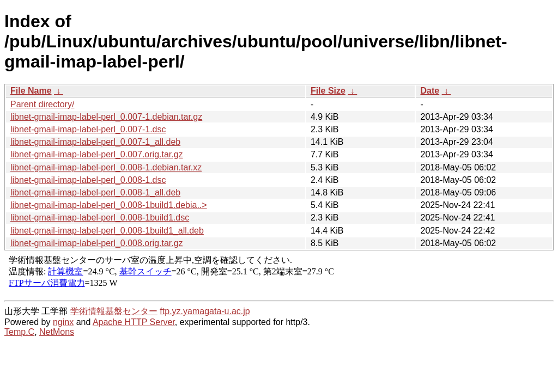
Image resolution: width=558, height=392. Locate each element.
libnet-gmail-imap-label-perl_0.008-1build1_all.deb (107, 231)
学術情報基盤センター (114, 311)
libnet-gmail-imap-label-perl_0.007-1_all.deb (95, 142)
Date (430, 91)
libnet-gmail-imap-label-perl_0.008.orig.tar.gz (97, 243)
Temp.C (19, 332)
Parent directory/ (42, 104)
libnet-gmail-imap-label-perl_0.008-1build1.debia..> (109, 205)
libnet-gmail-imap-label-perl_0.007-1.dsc (88, 129)
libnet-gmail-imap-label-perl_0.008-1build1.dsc (100, 218)
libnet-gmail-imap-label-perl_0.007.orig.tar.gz (97, 154)
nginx (63, 322)
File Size (328, 91)
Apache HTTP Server (134, 322)
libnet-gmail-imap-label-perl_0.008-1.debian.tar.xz (106, 167)
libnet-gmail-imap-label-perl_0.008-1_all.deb (95, 192)
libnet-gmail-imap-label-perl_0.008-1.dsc (88, 180)
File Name (31, 91)
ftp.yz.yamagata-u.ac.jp (205, 311)
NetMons (57, 332)
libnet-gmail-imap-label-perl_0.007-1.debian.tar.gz (106, 117)
